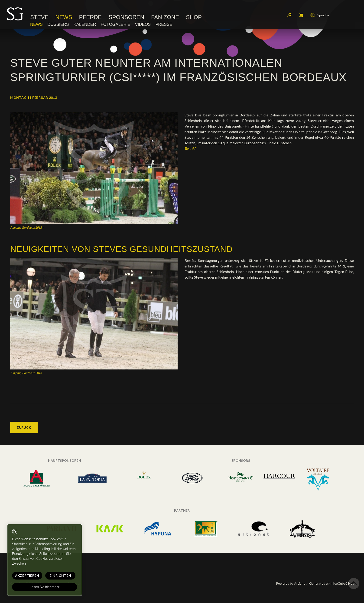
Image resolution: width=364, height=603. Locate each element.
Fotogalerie (116, 24)
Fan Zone (165, 17)
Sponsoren (126, 17)
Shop (194, 17)
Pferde (90, 17)
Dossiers (58, 24)
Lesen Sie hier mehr (45, 587)
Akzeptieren (27, 575)
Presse (164, 24)
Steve (39, 17)
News (64, 17)
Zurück (24, 427)
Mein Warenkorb (301, 15)
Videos (143, 24)
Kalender (85, 24)
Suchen (289, 15)
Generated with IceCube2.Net (331, 583)
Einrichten (60, 575)
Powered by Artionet (291, 583)
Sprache (320, 15)
